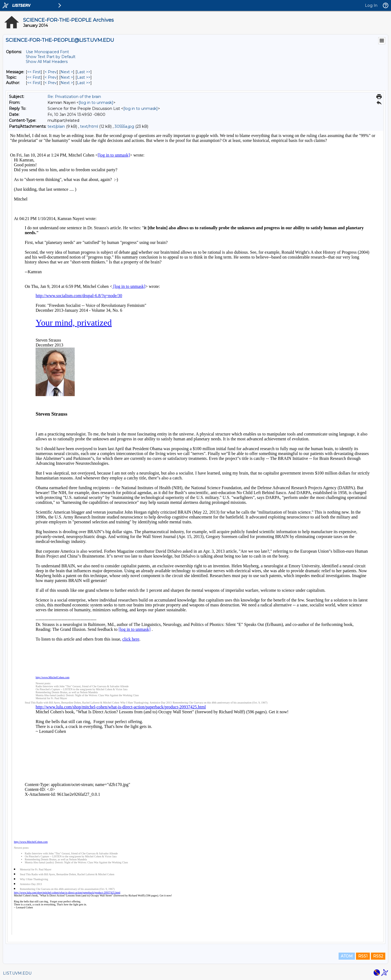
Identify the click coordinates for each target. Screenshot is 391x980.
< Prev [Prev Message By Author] (51, 83)
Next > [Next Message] (67, 72)
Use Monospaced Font (47, 52)
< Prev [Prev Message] (51, 72)
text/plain (56, 126)
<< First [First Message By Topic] (34, 77)
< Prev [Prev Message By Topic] (51, 77)
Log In (371, 5)
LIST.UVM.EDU (17, 973)
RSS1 (363, 956)
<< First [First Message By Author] (34, 83)
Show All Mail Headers (47, 62)
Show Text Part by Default (51, 57)
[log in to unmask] (96, 103)
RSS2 (378, 956)
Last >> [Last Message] (84, 72)
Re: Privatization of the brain (74, 97)
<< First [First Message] (34, 72)
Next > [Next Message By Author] (67, 83)
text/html (89, 126)
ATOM (347, 956)
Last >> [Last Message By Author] (84, 83)
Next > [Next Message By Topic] (67, 77)
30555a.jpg (124, 126)
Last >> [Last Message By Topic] (84, 77)
